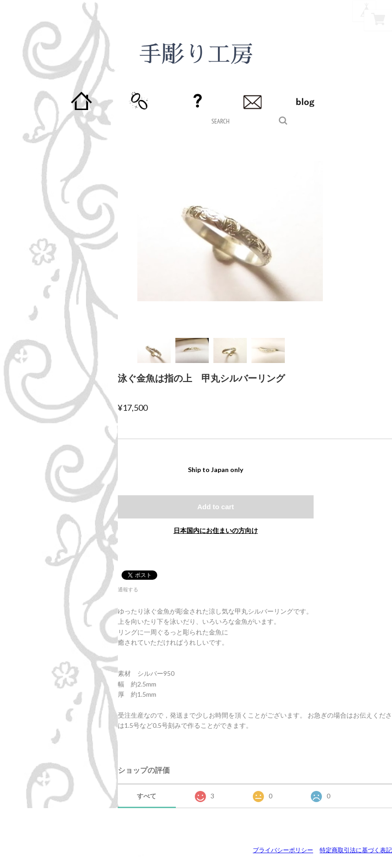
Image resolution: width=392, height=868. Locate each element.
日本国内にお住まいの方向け (216, 530)
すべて (147, 796)
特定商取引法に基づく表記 (356, 850)
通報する (128, 589)
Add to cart (215, 507)
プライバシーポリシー (283, 850)
